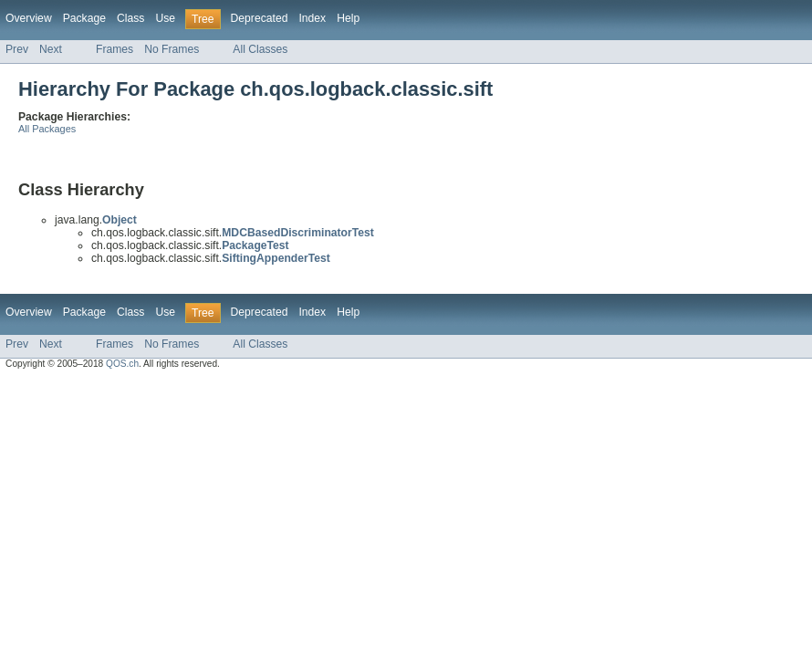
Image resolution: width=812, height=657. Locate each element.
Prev (17, 49)
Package (84, 18)
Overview (29, 18)
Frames (115, 49)
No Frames (172, 49)
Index (312, 18)
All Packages (47, 129)
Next (51, 49)
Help (348, 18)
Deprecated (260, 18)
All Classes (260, 49)
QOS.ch (122, 364)
